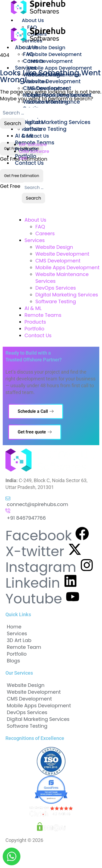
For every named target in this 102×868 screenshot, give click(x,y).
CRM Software (34, 151)
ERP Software (33, 145)
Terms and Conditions (62, 852)
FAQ (28, 54)
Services (26, 68)
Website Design (46, 47)
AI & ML (33, 308)
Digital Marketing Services (57, 122)
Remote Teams (43, 315)
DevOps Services (56, 288)
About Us (33, 20)
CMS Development (50, 61)
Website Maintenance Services (52, 105)
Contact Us (29, 163)
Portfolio (34, 329)
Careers (45, 233)
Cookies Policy (21, 859)
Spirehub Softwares (66, 840)
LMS (23, 158)
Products (35, 322)
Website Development (54, 54)
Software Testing (45, 129)
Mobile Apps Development (60, 68)
